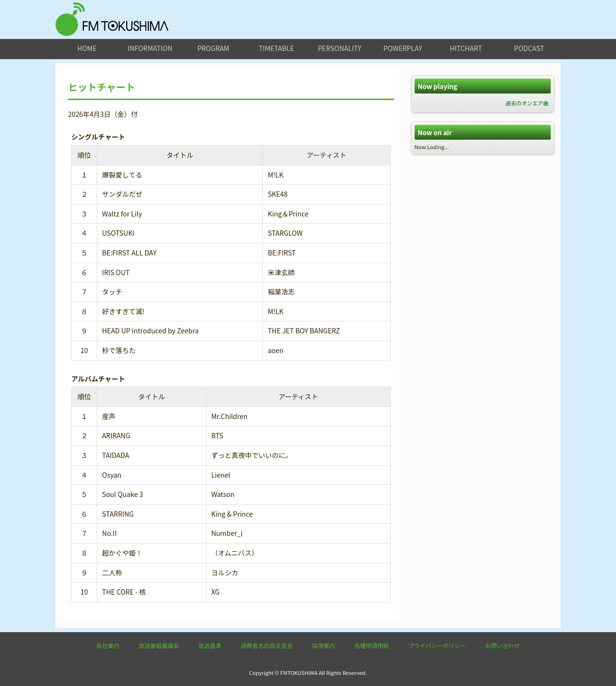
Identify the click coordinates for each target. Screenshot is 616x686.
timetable (276, 48)
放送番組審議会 (159, 645)
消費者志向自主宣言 (267, 645)
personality (339, 48)
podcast (529, 48)
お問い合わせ (502, 645)
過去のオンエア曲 (527, 103)
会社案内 (108, 645)
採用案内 (323, 645)
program (213, 48)
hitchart (466, 48)
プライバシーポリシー (437, 645)
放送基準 (210, 645)
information (150, 48)
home (87, 48)
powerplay (403, 48)
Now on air (435, 133)
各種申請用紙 (372, 645)
